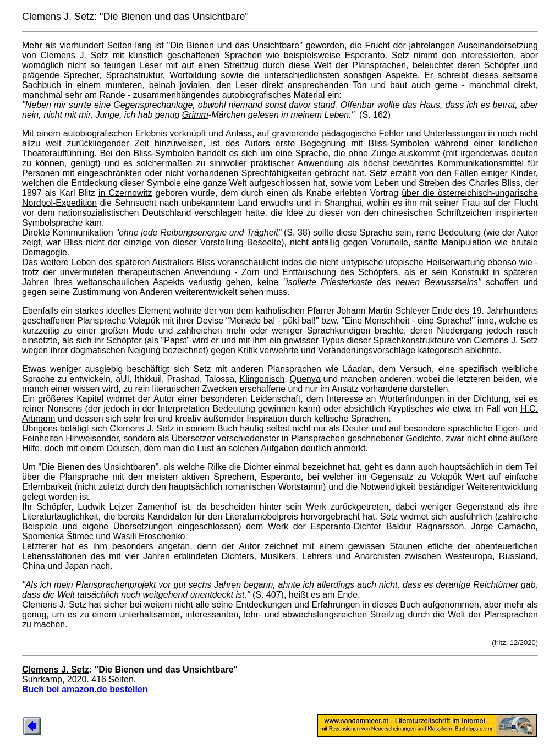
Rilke (217, 467)
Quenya (305, 379)
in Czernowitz (125, 193)
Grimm (195, 115)
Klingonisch (262, 379)
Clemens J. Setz (56, 669)
